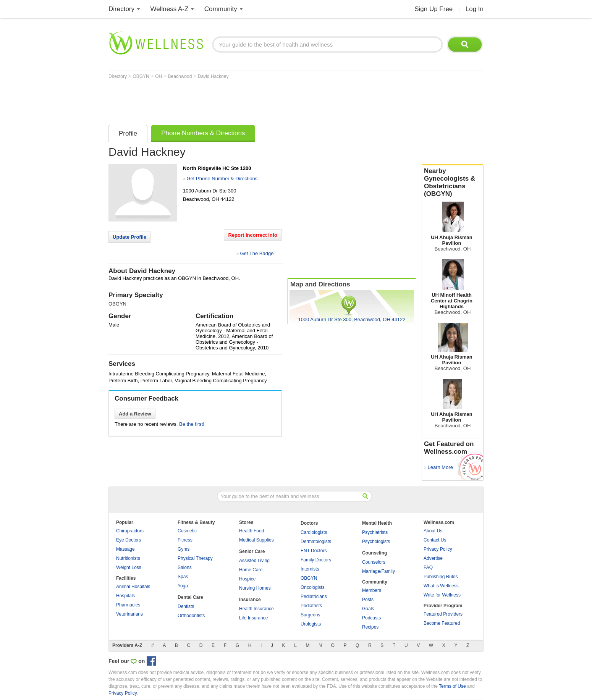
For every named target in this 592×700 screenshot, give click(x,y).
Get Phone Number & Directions (222, 179)
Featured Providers (443, 614)
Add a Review (135, 414)
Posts (368, 600)
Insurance (250, 600)
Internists (310, 569)
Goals (368, 609)
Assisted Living (254, 561)
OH (159, 76)
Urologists (311, 624)
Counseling (374, 553)
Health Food (252, 531)
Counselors (374, 562)
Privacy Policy (438, 549)
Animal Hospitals (133, 587)
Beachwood (181, 76)
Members (372, 590)
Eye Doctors (129, 540)
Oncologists (313, 587)
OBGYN (142, 76)
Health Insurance (256, 609)
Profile (128, 133)
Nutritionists (128, 558)
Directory (121, 9)
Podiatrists (311, 606)
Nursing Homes (255, 588)
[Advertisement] (247, 100)
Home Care (251, 570)
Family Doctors (316, 560)
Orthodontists (191, 616)
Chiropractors (130, 531)
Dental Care (190, 597)
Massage (125, 549)
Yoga (183, 586)
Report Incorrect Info (253, 235)
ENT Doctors (314, 551)
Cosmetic (187, 531)
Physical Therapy (195, 558)
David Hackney (213, 76)
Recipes (370, 627)
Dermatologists (316, 542)
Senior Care (252, 551)
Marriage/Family (378, 571)
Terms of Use (452, 686)
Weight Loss (129, 567)
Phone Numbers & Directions (203, 133)
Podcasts (371, 618)
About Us (433, 531)
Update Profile (129, 237)
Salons (185, 567)
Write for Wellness (442, 595)
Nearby (453, 183)
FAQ (428, 567)
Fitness (185, 540)
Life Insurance (253, 618)
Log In (475, 9)
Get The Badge (257, 253)
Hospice (247, 579)
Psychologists (376, 542)
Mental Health (377, 523)
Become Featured (442, 623)
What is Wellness (441, 586)
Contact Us (435, 540)
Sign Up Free (433, 9)
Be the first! (192, 424)
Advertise (433, 558)
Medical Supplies (256, 540)
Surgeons (310, 615)
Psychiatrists (375, 532)
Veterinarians (129, 614)
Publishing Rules (441, 577)
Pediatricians (314, 597)
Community (221, 9)
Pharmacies (128, 605)
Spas (183, 577)
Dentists (186, 606)
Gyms (184, 549)
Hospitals (125, 596)
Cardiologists (314, 532)
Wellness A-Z (170, 9)
